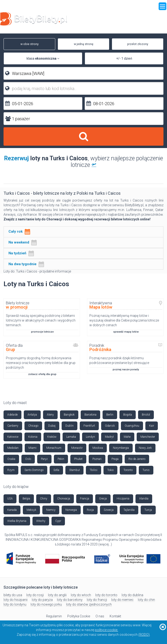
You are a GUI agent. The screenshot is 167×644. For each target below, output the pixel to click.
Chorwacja (64, 499)
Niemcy (51, 510)
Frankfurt (89, 426)
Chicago (33, 426)
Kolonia (33, 437)
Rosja (90, 510)
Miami (32, 448)
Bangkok (69, 415)
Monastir (77, 448)
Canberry (13, 426)
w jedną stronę (81, 44)
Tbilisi (93, 470)
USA (10, 499)
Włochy (41, 521)
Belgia (26, 499)
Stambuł (74, 470)
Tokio (110, 470)
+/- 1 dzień (124, 58)
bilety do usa (13, 595)
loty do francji (97, 600)
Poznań (97, 459)
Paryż (44, 459)
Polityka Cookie (79, 616)
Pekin (61, 459)
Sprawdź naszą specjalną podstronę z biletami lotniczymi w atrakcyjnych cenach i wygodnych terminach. (41, 320)
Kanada (12, 510)
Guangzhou (132, 426)
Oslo (28, 459)
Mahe (127, 437)
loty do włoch (81, 595)
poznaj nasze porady (126, 369)
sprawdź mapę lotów (126, 332)
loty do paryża (42, 600)
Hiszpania (123, 499)
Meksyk (31, 510)
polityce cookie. (107, 630)
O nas (100, 616)
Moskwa (98, 448)
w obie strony (27, 44)
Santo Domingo (34, 470)
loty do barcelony (70, 600)
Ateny (50, 415)
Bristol (146, 415)
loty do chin (146, 600)
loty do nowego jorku (46, 604)
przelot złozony (135, 44)
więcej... (105, 544)
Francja (85, 499)
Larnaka (71, 437)
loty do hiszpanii (16, 600)
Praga (115, 459)
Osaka (11, 459)
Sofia (56, 470)
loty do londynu (15, 604)
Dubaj (52, 426)
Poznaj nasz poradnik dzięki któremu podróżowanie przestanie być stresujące (119, 360)
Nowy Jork (145, 448)
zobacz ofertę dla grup (42, 374)
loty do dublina (132, 595)
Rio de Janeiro (137, 459)
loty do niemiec (122, 600)
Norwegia (71, 510)
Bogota (128, 415)
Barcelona (90, 415)
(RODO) (144, 635)
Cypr (58, 521)
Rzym (11, 470)
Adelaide (12, 415)
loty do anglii (57, 595)
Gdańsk (110, 426)
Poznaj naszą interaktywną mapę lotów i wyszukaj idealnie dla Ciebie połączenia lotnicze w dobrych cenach (124, 320)
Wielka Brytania (17, 521)
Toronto (128, 470)
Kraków (52, 437)
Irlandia (144, 499)
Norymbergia (121, 448)
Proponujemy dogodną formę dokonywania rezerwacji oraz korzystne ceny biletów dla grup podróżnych (41, 363)
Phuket (78, 459)
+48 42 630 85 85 (149, 20)
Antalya (32, 415)
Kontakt (115, 616)
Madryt (109, 437)
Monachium (54, 448)
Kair (152, 426)
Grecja (103, 499)
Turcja (148, 510)
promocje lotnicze (42, 332)
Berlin (110, 415)
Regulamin (54, 616)
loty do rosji (35, 595)
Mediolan (13, 448)
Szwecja (109, 510)
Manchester (148, 437)
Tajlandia (129, 510)
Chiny (44, 499)
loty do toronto (106, 595)
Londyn (90, 437)
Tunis (146, 470)
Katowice (13, 437)
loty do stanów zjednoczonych (89, 604)
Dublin (70, 426)
